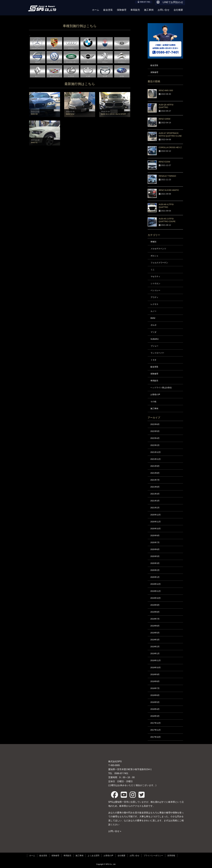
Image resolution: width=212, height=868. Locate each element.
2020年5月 (155, 556)
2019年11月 (156, 591)
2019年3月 (155, 640)
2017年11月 (156, 730)
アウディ (154, 297)
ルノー (153, 311)
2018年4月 (155, 709)
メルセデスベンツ (158, 249)
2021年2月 (155, 508)
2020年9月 (155, 535)
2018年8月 (155, 681)
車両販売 (154, 381)
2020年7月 (155, 542)
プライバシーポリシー (153, 856)
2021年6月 (155, 487)
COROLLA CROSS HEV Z (170, 147)
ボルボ (153, 325)
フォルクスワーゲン (159, 263)
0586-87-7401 (120, 773)
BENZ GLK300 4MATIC (169, 190)
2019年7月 (155, 619)
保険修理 (154, 72)
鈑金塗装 (154, 65)
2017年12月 (156, 723)
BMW (153, 318)
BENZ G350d (165, 119)
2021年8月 (155, 473)
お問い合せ (134, 856)
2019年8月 (155, 612)
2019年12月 (156, 584)
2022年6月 (155, 424)
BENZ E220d (164, 162)
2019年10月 (156, 598)
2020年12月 (156, 515)
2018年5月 (155, 702)
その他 (153, 402)
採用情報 (171, 856)
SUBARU (155, 339)
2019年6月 (155, 626)
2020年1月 (155, 577)
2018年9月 (155, 674)
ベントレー (155, 290)
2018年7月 (155, 688)
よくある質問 (93, 856)
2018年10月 (156, 668)
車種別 (153, 242)
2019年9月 (155, 605)
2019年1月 (155, 653)
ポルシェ (154, 256)
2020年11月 (156, 522)
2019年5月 (155, 633)
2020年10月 (156, 529)
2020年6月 (155, 549)
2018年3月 (155, 716)
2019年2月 (155, 647)
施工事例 (154, 408)
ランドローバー (157, 353)
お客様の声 (155, 394)
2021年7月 (155, 480)
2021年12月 (156, 452)
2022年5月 (155, 431)
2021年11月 (156, 459)
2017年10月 (156, 737)
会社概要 (121, 856)
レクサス (154, 304)
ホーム (32, 856)
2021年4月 (155, 494)
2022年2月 (155, 445)
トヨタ (153, 360)
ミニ (153, 270)
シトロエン (155, 283)
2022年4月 (155, 438)
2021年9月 (155, 466)
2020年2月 (155, 570)
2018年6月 (155, 695)
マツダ (153, 332)
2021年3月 (155, 501)
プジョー (154, 346)
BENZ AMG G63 (166, 90)
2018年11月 (156, 660)
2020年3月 (155, 563)
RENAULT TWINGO (167, 176)
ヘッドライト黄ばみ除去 (161, 388)
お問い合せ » (115, 831)
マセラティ (155, 276)
